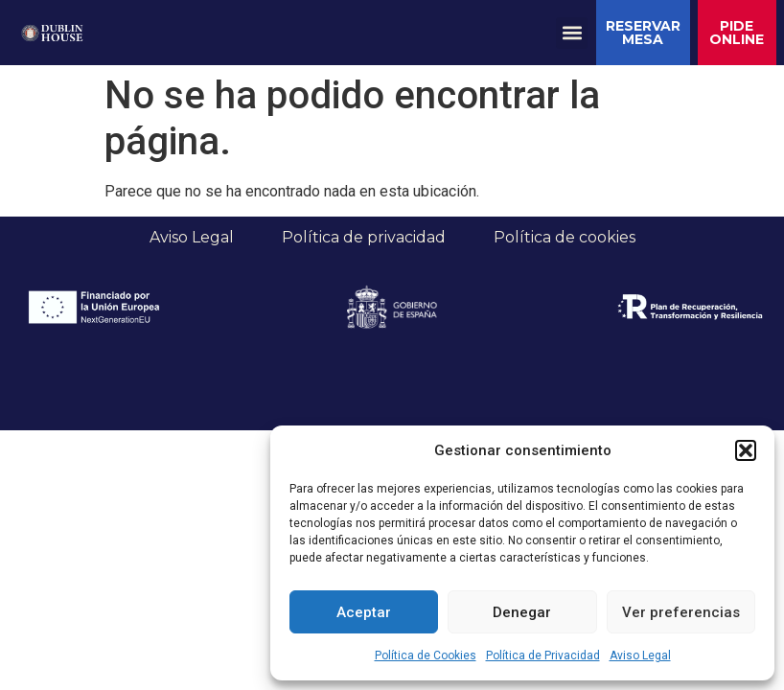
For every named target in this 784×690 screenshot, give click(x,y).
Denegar (522, 612)
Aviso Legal (640, 655)
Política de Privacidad (543, 655)
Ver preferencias (681, 612)
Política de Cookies (426, 655)
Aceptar (364, 612)
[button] (746, 450)
